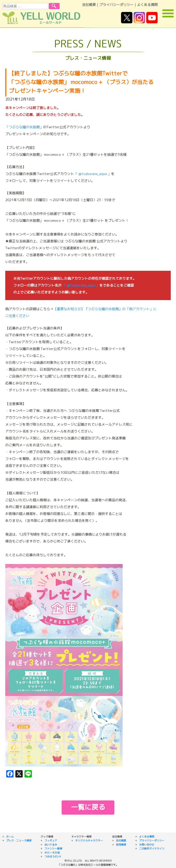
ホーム (10, 837)
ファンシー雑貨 (53, 849)
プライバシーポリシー (116, 5)
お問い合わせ (147, 845)
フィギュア (51, 841)
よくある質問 (147, 5)
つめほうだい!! (53, 857)
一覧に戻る (88, 807)
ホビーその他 (52, 853)
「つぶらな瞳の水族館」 (24, 127)
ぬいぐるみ (51, 845)
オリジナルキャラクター (89, 841)
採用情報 (121, 845)
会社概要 (89, 5)
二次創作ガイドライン (152, 849)
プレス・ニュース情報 (19, 841)
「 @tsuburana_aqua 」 (93, 174)
